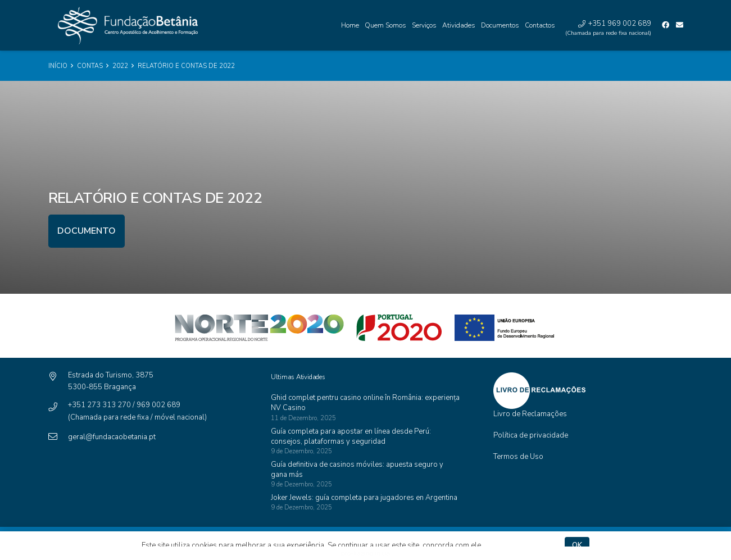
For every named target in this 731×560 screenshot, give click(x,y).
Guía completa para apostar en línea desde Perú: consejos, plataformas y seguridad (351, 436)
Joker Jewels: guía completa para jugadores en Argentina (364, 498)
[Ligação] (125, 26)
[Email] (680, 25)
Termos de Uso (518, 457)
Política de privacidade (531, 435)
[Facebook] (666, 25)
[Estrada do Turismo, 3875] (58, 377)
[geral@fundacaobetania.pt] (58, 437)
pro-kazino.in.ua (366, 553)
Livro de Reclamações (530, 414)
